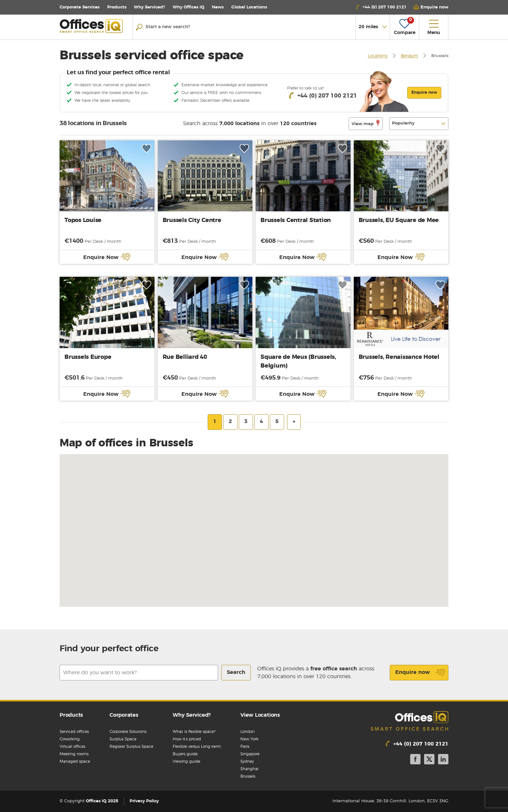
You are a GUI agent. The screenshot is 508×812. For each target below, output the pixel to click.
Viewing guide (186, 761)
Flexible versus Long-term (197, 747)
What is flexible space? (194, 732)
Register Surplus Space (131, 747)
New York (249, 739)
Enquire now (420, 673)
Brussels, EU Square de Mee (399, 220)
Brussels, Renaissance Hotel (399, 357)
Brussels (248, 776)
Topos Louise (83, 220)
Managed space (75, 761)
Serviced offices (74, 732)
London (248, 732)
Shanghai (249, 769)
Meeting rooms (74, 754)
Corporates (124, 715)
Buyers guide (185, 754)
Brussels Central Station (296, 220)
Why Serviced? (149, 7)
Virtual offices (72, 747)
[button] (431, 7)
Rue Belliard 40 (185, 357)
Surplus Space (123, 739)
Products (117, 7)
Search (236, 672)
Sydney (247, 761)
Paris (245, 747)
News (218, 7)
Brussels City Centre (192, 220)
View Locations (260, 715)
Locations (249, 7)
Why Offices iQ (189, 7)
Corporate (80, 7)
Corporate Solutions (128, 732)
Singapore (250, 754)
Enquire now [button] (424, 92)
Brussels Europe (88, 357)
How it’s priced (187, 739)
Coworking (70, 739)
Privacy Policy (144, 801)
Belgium (410, 56)
